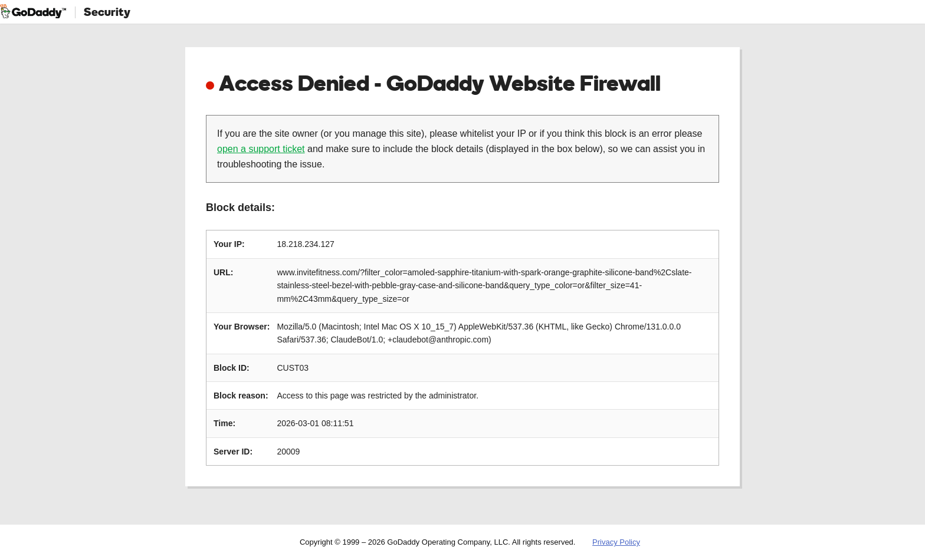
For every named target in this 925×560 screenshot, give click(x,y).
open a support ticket (261, 149)
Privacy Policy (616, 542)
